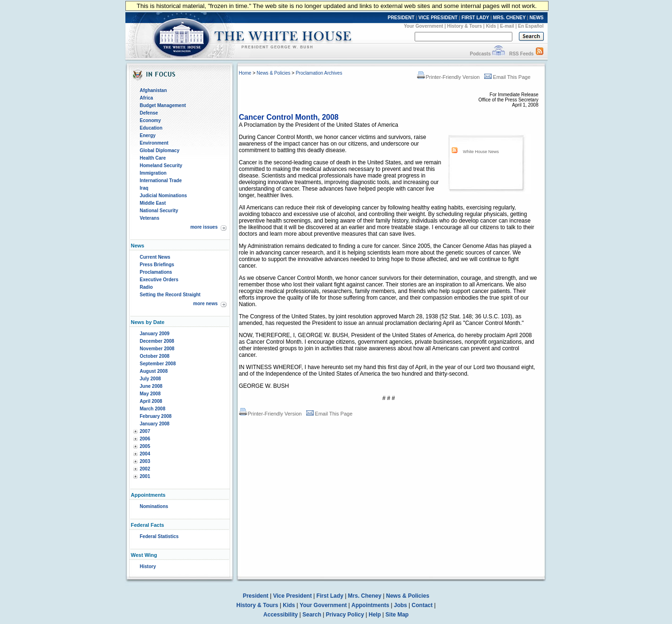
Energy (148, 135)
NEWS (537, 18)
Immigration (153, 173)
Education (151, 128)
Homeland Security (161, 166)
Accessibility (281, 615)
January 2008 (155, 424)
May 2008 (150, 394)
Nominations (154, 506)
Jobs (401, 605)
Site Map (397, 615)
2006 (145, 439)
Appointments (370, 605)
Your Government (424, 26)
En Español (531, 26)
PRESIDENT (401, 18)
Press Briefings (157, 265)
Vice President (292, 596)
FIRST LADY (475, 18)
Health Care (153, 158)
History (148, 566)
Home (245, 73)
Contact (422, 605)
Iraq (144, 188)
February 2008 (156, 416)
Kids (491, 26)
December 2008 (157, 341)
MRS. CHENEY (509, 18)
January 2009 (155, 334)
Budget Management (163, 105)
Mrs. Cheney (365, 596)
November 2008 (157, 349)
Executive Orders (159, 280)
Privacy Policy (345, 615)
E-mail (507, 26)
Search (312, 615)
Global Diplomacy (160, 150)
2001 (145, 476)
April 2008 (151, 401)
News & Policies (274, 73)
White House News (481, 152)
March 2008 (153, 409)
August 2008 (154, 371)
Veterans (150, 218)
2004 (145, 454)
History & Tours (464, 26)
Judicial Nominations (164, 196)
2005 (145, 446)
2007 (145, 431)
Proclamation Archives (319, 73)
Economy (151, 120)
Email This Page (507, 77)
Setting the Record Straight (170, 295)
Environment (154, 143)
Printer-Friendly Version (448, 77)
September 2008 (158, 364)
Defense (149, 113)
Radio (147, 287)
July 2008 (151, 379)
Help (375, 615)
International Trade (161, 181)
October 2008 (155, 356)
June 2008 (151, 386)
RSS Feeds (521, 54)
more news (205, 304)
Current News (155, 257)
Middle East (153, 203)
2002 (145, 469)
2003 (145, 461)
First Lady (330, 596)
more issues (204, 227)
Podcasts (480, 54)
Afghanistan (154, 90)
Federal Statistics (159, 536)
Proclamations (156, 272)
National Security (159, 211)
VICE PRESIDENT (438, 18)
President (256, 596)
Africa (147, 98)
